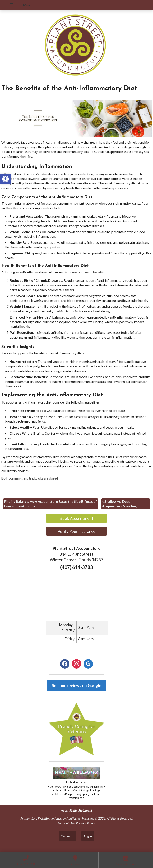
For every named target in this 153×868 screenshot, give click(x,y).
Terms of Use (66, 823)
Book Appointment (76, 518)
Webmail (67, 836)
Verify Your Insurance (76, 531)
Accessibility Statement (76, 810)
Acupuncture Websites (35, 818)
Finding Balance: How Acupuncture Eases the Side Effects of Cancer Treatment (50, 504)
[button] (5, 179)
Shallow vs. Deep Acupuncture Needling (119, 504)
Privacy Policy (85, 823)
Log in (88, 836)
